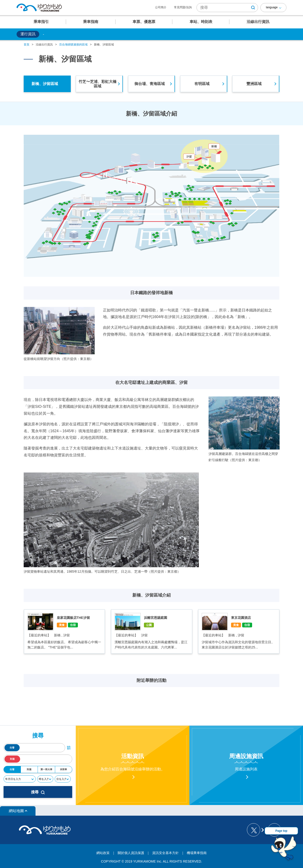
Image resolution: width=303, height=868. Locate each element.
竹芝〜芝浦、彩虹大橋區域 (98, 84)
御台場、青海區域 (150, 84)
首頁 (27, 45)
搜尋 (38, 792)
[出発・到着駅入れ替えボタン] (69, 748)
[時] (45, 779)
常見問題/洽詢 (183, 7)
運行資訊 (28, 34)
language (272, 7)
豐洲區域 (254, 84)
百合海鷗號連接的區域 (73, 45)
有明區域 (202, 84)
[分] (63, 779)
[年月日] (20, 779)
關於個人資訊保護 (131, 853)
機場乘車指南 (197, 853)
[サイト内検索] (227, 8)
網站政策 (103, 853)
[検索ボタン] (253, 8)
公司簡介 (161, 7)
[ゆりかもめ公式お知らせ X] (255, 830)
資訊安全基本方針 (165, 853)
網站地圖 (16, 811)
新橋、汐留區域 (45, 84)
